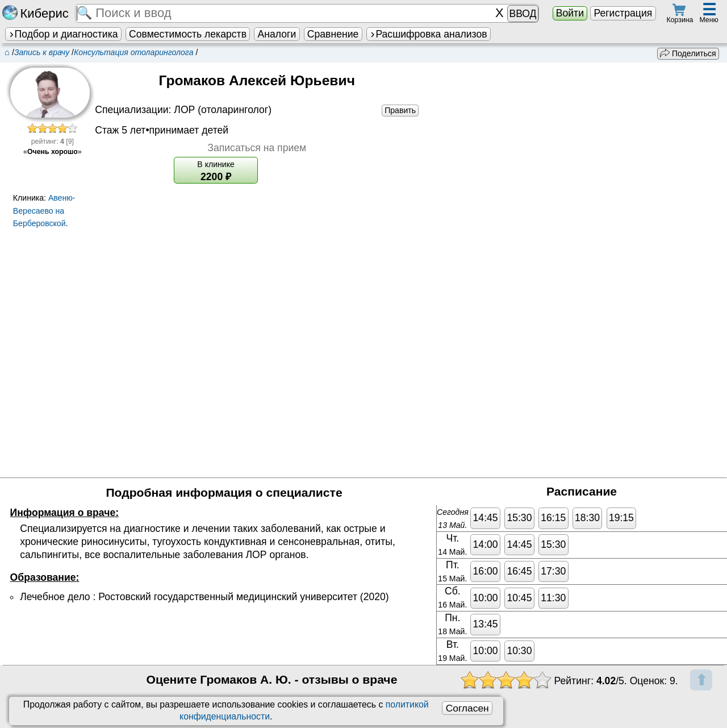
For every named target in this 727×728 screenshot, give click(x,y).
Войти (570, 13)
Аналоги (277, 34)
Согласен (467, 708)
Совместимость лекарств (188, 34)
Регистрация (623, 13)
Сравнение (333, 34)
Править (400, 110)
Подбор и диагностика (63, 34)
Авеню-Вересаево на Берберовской (44, 211)
